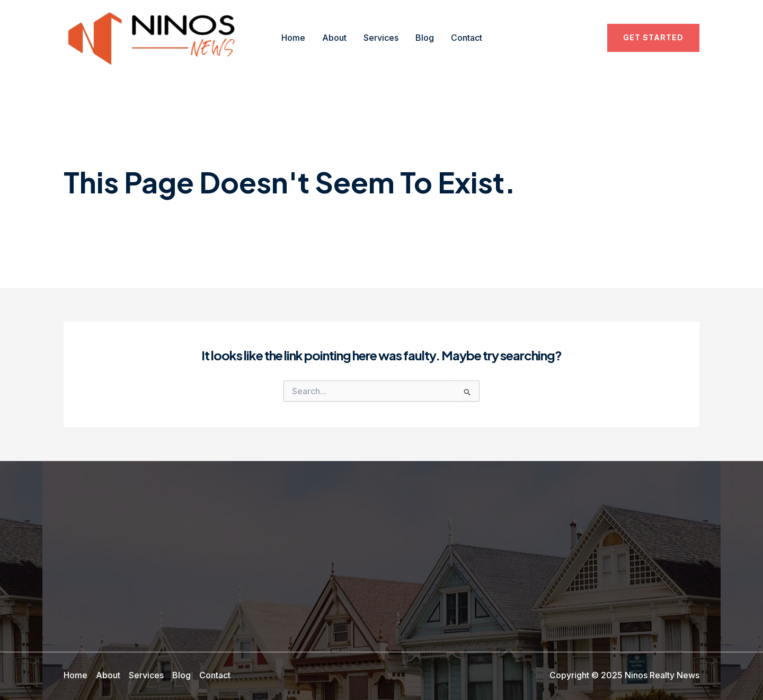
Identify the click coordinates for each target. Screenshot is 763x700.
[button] (653, 38)
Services (381, 38)
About (334, 38)
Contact (467, 38)
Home (293, 38)
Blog (425, 38)
